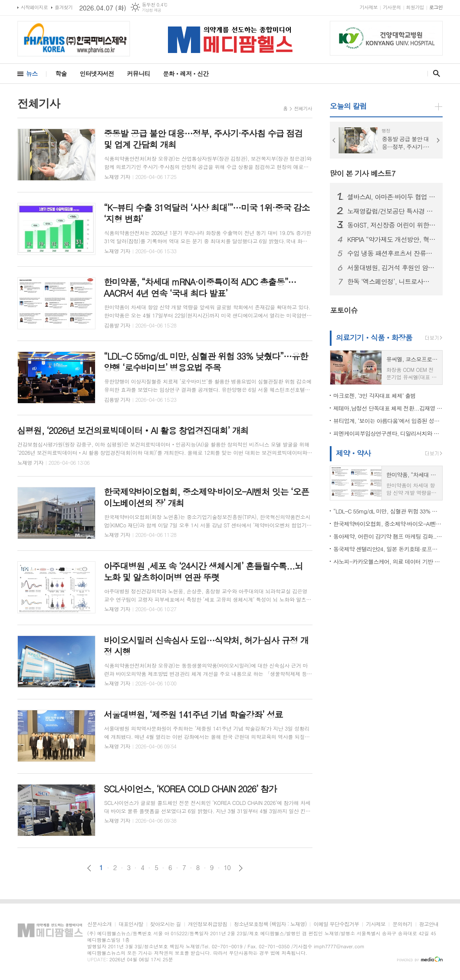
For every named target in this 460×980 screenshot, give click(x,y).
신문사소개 (99, 924)
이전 (89, 868)
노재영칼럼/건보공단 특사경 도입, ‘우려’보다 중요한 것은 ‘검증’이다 (391, 211)
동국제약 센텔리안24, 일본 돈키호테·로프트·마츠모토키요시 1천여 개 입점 (388, 549)
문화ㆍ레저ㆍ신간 (186, 73)
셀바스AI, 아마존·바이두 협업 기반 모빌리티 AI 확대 (391, 197)
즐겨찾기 (64, 7)
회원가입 (415, 7)
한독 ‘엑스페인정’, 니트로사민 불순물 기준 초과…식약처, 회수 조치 (391, 281)
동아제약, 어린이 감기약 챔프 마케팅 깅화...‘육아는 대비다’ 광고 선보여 (388, 536)
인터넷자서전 (97, 73)
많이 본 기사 (363, 173)
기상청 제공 (152, 10)
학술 (61, 73)
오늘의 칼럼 (348, 106)
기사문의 (392, 7)
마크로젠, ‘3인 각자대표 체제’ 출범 (375, 396)
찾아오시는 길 (166, 924)
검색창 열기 (435, 73)
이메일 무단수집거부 (336, 924)
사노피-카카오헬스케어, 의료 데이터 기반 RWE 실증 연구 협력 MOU (388, 561)
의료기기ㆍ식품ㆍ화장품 (374, 338)
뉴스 (32, 73)
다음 (241, 868)
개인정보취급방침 (207, 924)
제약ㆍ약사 (353, 453)
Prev (334, 140)
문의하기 (402, 924)
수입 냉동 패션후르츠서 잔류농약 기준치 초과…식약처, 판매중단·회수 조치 (391, 253)
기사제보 (369, 7)
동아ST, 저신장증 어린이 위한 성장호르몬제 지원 (391, 225)
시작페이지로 (34, 7)
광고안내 (429, 924)
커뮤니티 (139, 73)
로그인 (436, 7)
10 (227, 867)
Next (438, 140)
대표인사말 (131, 924)
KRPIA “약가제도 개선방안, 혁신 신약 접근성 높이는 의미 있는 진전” (391, 239)
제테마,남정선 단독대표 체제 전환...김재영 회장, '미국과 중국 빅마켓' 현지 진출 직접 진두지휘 (388, 408)
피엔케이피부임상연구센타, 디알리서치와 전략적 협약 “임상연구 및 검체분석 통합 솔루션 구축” (388, 433)
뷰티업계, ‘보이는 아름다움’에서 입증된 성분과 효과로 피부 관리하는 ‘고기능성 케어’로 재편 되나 (388, 421)
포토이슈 (344, 310)
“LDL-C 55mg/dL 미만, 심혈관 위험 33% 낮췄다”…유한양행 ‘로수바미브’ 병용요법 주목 (388, 511)
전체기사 (303, 108)
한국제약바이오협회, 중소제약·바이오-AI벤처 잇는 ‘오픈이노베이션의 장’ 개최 (388, 524)
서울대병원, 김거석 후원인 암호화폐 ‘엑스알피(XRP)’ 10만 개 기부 (391, 268)
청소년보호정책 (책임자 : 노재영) (270, 924)
